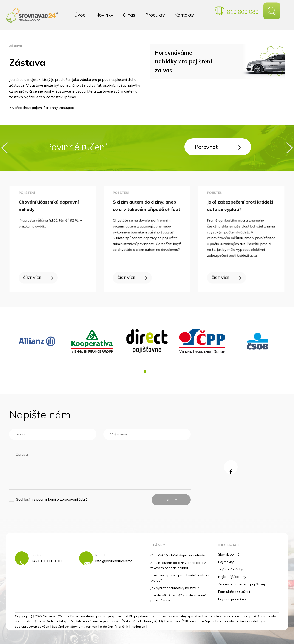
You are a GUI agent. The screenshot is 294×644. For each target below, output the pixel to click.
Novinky (104, 15)
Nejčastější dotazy (232, 577)
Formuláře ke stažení (234, 592)
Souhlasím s (52, 499)
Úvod (80, 15)
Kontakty (184, 15)
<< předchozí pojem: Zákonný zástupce (42, 108)
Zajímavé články (230, 569)
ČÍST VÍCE (39, 275)
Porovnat (218, 147)
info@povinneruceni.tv (114, 561)
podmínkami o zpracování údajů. (62, 499)
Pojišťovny (226, 562)
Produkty (155, 15)
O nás (129, 15)
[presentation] (4, 148)
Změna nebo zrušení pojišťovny (242, 584)
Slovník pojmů (229, 554)
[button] (145, 372)
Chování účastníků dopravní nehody (178, 555)
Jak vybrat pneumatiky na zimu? (175, 588)
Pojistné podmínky (232, 599)
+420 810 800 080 (47, 561)
